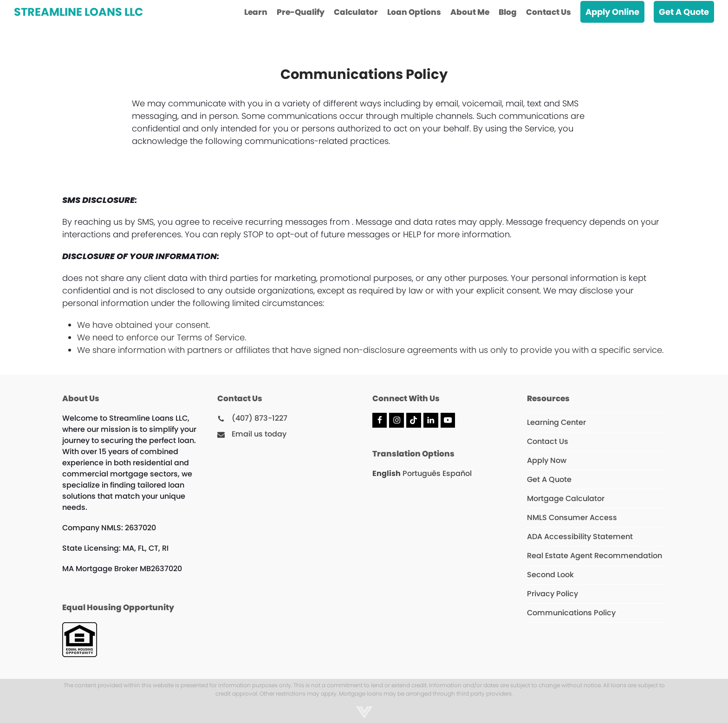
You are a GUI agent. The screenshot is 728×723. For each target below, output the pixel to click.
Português (422, 473)
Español (457, 473)
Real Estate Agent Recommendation (595, 556)
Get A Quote (549, 479)
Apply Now (547, 460)
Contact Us (548, 441)
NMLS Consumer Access (572, 518)
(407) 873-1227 (260, 418)
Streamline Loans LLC (78, 12)
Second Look (550, 575)
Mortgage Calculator (566, 498)
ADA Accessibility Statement (580, 537)
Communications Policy (571, 613)
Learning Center (556, 422)
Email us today (259, 434)
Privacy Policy (552, 594)
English (387, 473)
